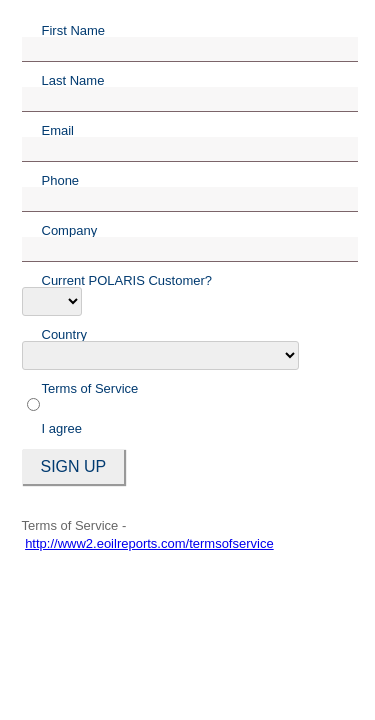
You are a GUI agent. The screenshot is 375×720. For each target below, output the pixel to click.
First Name (74, 30)
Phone (61, 180)
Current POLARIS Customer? (127, 280)
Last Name (73, 80)
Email (58, 130)
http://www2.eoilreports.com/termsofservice (149, 543)
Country (65, 334)
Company (70, 230)
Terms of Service (90, 388)
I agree (62, 428)
